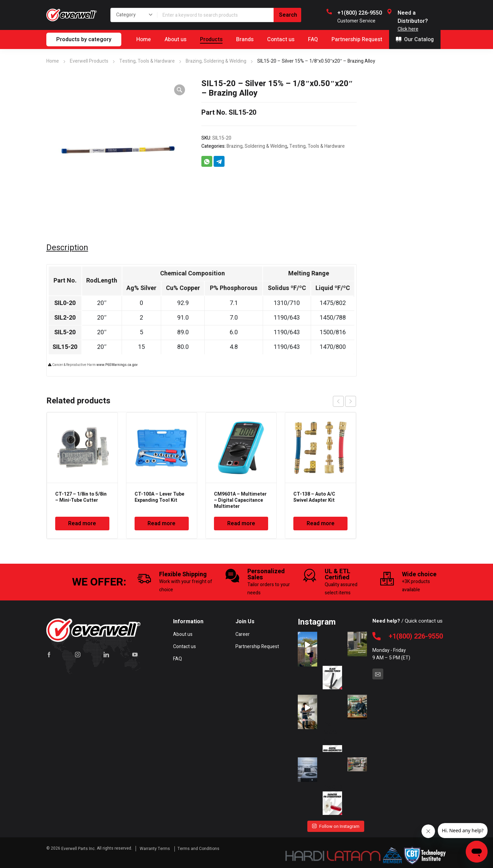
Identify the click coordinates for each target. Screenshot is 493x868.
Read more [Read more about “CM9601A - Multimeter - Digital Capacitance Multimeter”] (241, 524)
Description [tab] (67, 248)
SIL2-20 (65, 318)
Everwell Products (89, 61)
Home (53, 61)
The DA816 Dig (332, 734)
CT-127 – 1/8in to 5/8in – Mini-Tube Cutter (81, 497)
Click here (408, 29)
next (351, 401)
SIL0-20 (65, 303)
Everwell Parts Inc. (79, 849)
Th (332, 671)
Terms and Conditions (198, 849)
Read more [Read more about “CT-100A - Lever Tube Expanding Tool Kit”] (161, 524)
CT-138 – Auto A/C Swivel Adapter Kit (314, 497)
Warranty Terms (155, 849)
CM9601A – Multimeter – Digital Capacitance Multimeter (240, 500)
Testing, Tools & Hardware (147, 61)
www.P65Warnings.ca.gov (117, 365)
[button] (180, 90)
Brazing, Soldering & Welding (216, 61)
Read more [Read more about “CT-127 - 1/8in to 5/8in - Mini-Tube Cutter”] (82, 524)
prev (338, 401)
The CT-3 (332, 796)
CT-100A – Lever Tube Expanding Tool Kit (159, 497)
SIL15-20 (65, 347)
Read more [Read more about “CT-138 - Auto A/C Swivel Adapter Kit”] (321, 524)
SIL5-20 (65, 332)
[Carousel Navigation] (344, 401)
